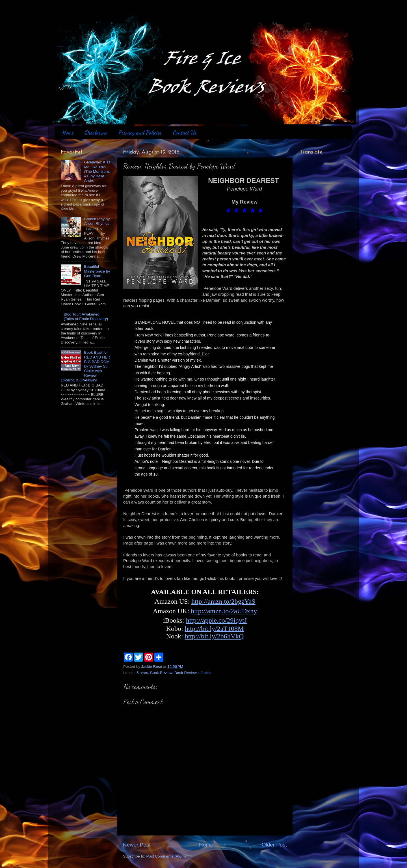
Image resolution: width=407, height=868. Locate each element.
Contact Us (185, 133)
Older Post (274, 845)
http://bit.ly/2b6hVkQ (214, 636)
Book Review (161, 673)
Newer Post (137, 845)
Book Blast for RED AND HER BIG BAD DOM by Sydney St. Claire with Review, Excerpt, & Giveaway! (85, 366)
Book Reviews (187, 673)
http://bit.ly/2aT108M (214, 629)
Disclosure (96, 133)
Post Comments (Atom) (166, 856)
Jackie (206, 673)
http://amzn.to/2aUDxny (224, 611)
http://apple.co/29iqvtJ (216, 620)
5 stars (142, 673)
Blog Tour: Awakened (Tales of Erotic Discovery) (86, 317)
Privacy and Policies (140, 133)
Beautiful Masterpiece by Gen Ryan (97, 271)
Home (68, 133)
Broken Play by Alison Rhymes (97, 221)
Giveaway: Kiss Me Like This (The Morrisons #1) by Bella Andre (97, 171)
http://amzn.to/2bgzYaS (223, 601)
